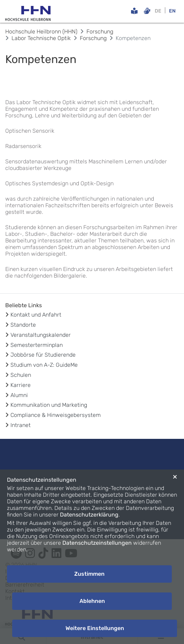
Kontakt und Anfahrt (36, 315)
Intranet (21, 425)
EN (172, 11)
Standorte (23, 325)
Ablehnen (92, 601)
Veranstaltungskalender (41, 335)
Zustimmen (89, 574)
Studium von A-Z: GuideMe (44, 365)
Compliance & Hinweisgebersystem (56, 415)
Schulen (21, 375)
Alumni (19, 395)
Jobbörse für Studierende (43, 355)
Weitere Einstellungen (95, 628)
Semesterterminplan (37, 345)
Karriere (21, 385)
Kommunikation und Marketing (49, 405)
